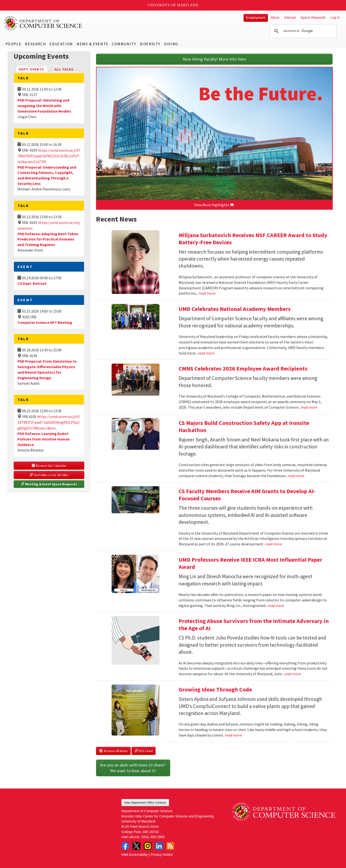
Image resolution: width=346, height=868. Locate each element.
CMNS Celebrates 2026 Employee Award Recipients (243, 368)
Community (124, 44)
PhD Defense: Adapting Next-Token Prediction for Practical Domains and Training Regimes (48, 239)
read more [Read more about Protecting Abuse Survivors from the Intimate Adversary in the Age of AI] (293, 674)
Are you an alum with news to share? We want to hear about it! (133, 768)
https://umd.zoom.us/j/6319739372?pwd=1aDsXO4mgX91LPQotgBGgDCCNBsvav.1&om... (49, 422)
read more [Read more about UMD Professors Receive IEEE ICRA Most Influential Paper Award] (276, 605)
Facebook (125, 846)
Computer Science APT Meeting (45, 322)
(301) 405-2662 (153, 837)
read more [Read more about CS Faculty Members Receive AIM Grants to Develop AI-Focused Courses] (274, 544)
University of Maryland (173, 5)
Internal (290, 17)
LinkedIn (159, 846)
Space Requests (313, 17)
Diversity (150, 44)
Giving (171, 44)
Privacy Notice (162, 855)
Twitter (136, 846)
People (14, 44)
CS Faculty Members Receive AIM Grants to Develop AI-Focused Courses (247, 495)
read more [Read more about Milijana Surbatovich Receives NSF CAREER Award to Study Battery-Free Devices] (207, 293)
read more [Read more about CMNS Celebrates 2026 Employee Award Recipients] (309, 407)
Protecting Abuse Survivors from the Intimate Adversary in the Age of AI (254, 625)
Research (35, 44)
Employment (256, 18)
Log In (335, 17)
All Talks (64, 69)
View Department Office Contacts (145, 803)
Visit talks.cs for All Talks (49, 475)
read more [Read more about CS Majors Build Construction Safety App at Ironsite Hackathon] (296, 476)
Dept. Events (34, 69)
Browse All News (113, 751)
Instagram (148, 846)
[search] (302, 31)
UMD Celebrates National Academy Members (235, 309)
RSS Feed (144, 751)
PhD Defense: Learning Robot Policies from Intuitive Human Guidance (44, 439)
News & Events (92, 44)
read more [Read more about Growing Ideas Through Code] (233, 735)
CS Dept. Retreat (32, 283)
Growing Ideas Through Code (215, 689)
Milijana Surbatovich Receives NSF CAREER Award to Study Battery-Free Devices (253, 239)
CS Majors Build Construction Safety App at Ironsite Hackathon (244, 426)
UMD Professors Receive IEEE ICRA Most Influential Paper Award (250, 563)
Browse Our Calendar (49, 466)
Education (61, 44)
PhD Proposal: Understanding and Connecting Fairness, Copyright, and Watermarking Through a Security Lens (47, 175)
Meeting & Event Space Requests (49, 484)
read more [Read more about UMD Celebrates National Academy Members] (206, 353)
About (275, 17)
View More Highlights (214, 205)
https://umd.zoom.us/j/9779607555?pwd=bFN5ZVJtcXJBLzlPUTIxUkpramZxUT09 (49, 156)
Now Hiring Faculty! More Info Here (214, 59)
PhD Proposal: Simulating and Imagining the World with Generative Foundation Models (44, 106)
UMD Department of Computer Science (43, 23)
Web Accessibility (135, 855)
